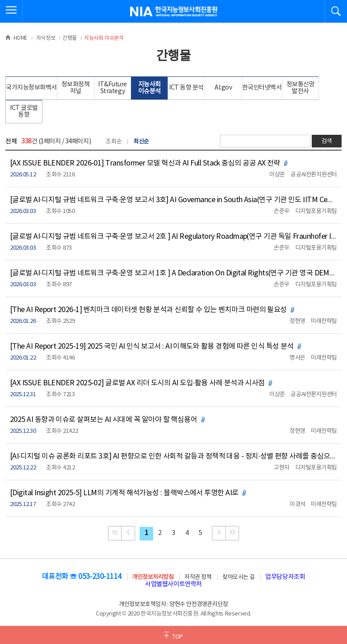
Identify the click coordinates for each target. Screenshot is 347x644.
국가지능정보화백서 (31, 88)
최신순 (141, 142)
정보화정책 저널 (76, 88)
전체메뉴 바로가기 (0, 0)
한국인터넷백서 (262, 88)
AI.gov (223, 88)
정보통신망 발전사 (301, 88)
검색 (327, 141)
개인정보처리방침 (153, 577)
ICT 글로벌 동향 (24, 111)
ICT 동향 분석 (186, 88)
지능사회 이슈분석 (150, 88)
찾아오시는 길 (239, 577)
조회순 (114, 142)
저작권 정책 (198, 577)
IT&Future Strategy (113, 88)
